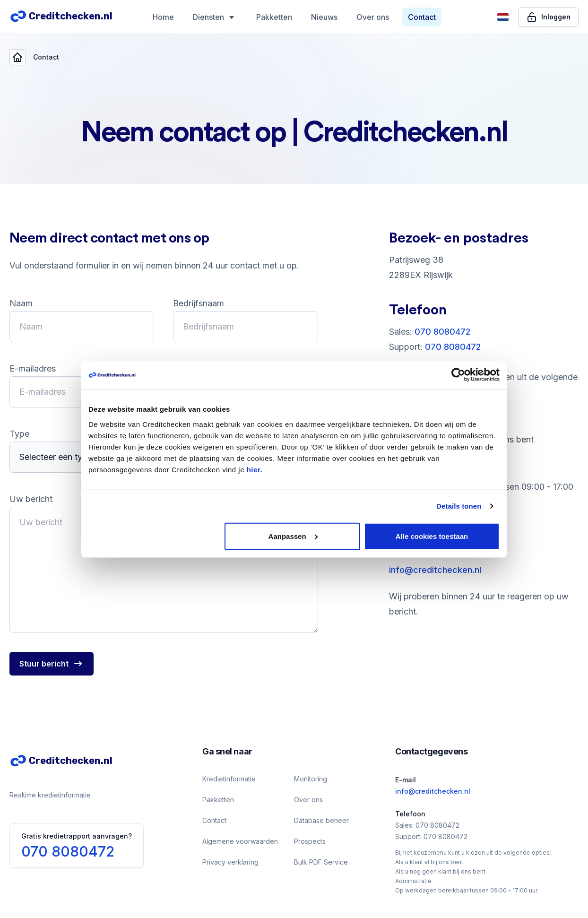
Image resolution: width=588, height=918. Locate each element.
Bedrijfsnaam (199, 303)
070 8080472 (442, 332)
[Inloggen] (548, 17)
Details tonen (459, 506)
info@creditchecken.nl (435, 570)
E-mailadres (33, 368)
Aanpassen (293, 536)
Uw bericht (31, 499)
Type (19, 434)
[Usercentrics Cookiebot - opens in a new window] (458, 375)
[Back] (17, 57)
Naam (21, 303)
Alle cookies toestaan (432, 536)
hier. (255, 469)
